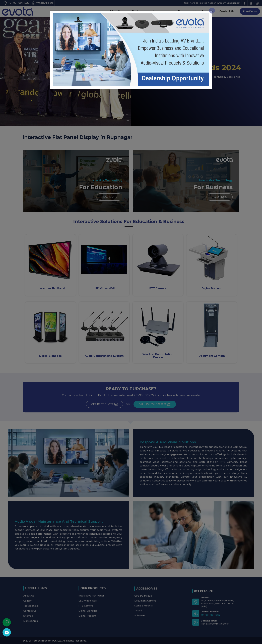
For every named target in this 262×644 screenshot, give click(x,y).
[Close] (212, 3)
